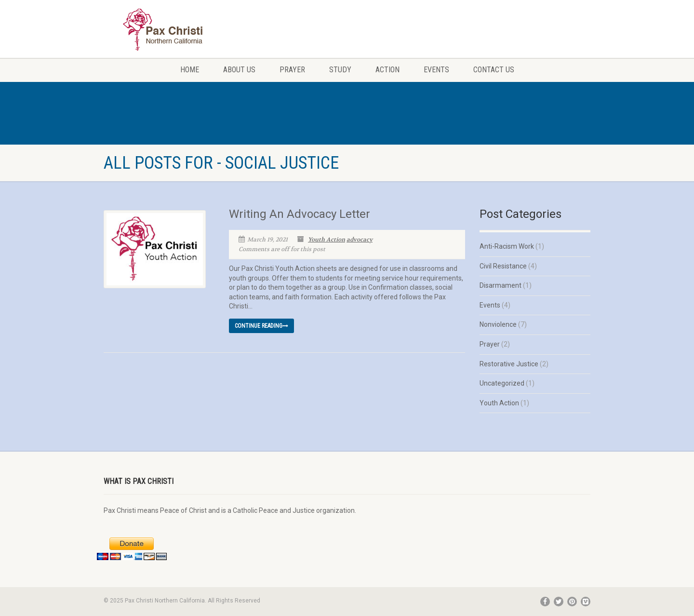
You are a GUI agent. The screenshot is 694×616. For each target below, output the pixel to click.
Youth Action (327, 240)
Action (387, 70)
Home (190, 70)
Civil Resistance (503, 266)
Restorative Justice (509, 364)
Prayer (292, 70)
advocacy (360, 240)
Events (436, 70)
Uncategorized (502, 383)
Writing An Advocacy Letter (300, 214)
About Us (239, 70)
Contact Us (494, 70)
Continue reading (261, 326)
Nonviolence (498, 324)
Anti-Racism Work (507, 246)
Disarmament (500, 285)
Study (340, 70)
